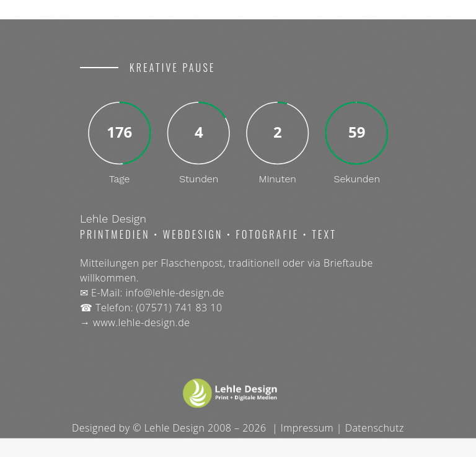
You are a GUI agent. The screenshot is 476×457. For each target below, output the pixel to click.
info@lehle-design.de (175, 293)
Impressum (307, 428)
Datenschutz (375, 428)
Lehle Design (175, 428)
